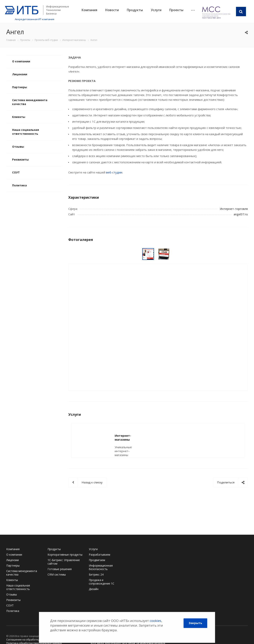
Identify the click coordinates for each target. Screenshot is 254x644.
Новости (112, 10)
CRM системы (57, 574)
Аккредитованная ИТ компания (35, 19)
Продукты (135, 10)
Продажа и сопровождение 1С (102, 582)
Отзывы (18, 147)
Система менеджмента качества (30, 102)
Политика (19, 185)
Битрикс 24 (96, 574)
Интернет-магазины (130, 436)
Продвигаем (97, 560)
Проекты (176, 10)
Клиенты (19, 117)
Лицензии (20, 74)
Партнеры (20, 87)
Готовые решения (60, 569)
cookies (155, 621)
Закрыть (195, 623)
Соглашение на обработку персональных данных (37, 640)
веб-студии (114, 172)
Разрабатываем (100, 555)
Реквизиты (20, 159)
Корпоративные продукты (65, 555)
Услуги (156, 10)
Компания (89, 10)
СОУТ (16, 172)
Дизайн (94, 589)
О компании (21, 61)
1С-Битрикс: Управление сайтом (64, 562)
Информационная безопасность (101, 567)
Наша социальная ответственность (26, 132)
